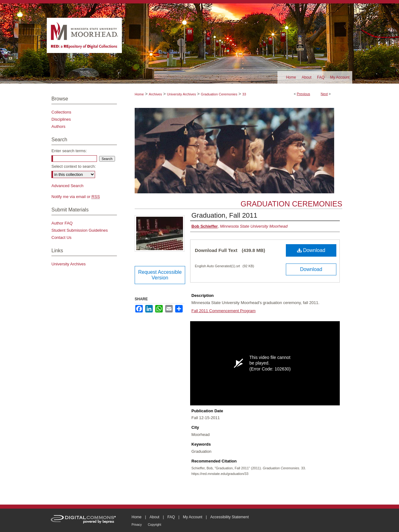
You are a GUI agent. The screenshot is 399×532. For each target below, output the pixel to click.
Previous (303, 94)
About (154, 517)
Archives (155, 94)
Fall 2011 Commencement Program (224, 311)
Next (324, 94)
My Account (193, 517)
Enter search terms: (69, 151)
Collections (61, 112)
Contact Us (61, 237)
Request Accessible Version (160, 275)
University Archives (181, 94)
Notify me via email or (76, 197)
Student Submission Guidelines (80, 230)
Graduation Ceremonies (219, 94)
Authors (58, 126)
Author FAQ (62, 223)
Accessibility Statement (230, 517)
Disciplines (61, 119)
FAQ (171, 517)
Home (139, 94)
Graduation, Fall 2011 (224, 215)
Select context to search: (74, 166)
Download (311, 250)
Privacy (137, 525)
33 (244, 94)
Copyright (154, 525)
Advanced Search (67, 186)
